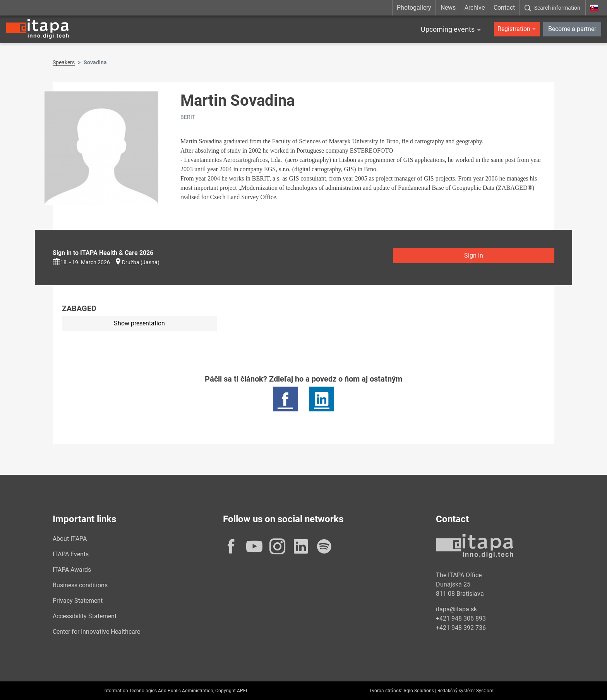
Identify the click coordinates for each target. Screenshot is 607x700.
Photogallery (414, 8)
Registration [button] (514, 29)
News (448, 8)
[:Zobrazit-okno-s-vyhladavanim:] (552, 8)
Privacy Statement (78, 601)
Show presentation (139, 323)
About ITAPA (70, 539)
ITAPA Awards (72, 570)
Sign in (474, 255)
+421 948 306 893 (461, 618)
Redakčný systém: (456, 691)
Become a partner (572, 29)
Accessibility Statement (85, 616)
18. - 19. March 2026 (81, 262)
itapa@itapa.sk (456, 609)
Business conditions (80, 585)
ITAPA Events (71, 554)
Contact (504, 8)
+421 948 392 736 (461, 628)
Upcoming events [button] (448, 29)
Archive (475, 8)
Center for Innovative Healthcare (96, 632)
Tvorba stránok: (386, 691)
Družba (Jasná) (141, 262)
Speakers (64, 62)
